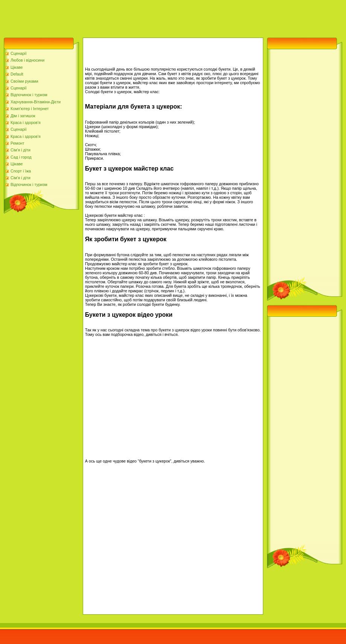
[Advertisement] (137, 17)
